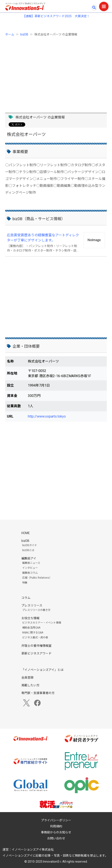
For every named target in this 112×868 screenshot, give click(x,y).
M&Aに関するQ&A (33, 633)
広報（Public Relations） (37, 578)
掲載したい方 (30, 685)
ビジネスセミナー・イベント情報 (42, 623)
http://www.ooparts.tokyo (47, 416)
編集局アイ (29, 558)
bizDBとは (28, 550)
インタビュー (30, 568)
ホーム (10, 34)
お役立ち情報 (30, 618)
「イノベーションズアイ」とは (42, 670)
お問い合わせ (56, 838)
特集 (25, 583)
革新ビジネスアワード (36, 653)
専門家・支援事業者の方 (38, 693)
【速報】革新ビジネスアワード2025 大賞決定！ (56, 16)
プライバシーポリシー (56, 820)
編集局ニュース (31, 563)
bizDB (24, 34)
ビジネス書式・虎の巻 (35, 638)
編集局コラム (30, 573)
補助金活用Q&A (31, 628)
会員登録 (27, 678)
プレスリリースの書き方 (36, 610)
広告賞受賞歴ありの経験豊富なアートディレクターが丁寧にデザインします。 (43, 238)
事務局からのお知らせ (56, 832)
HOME (26, 533)
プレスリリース (32, 605)
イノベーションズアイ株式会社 (33, 850)
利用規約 (56, 826)
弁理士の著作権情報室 (36, 646)
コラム (26, 598)
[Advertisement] (56, 72)
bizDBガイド (30, 545)
